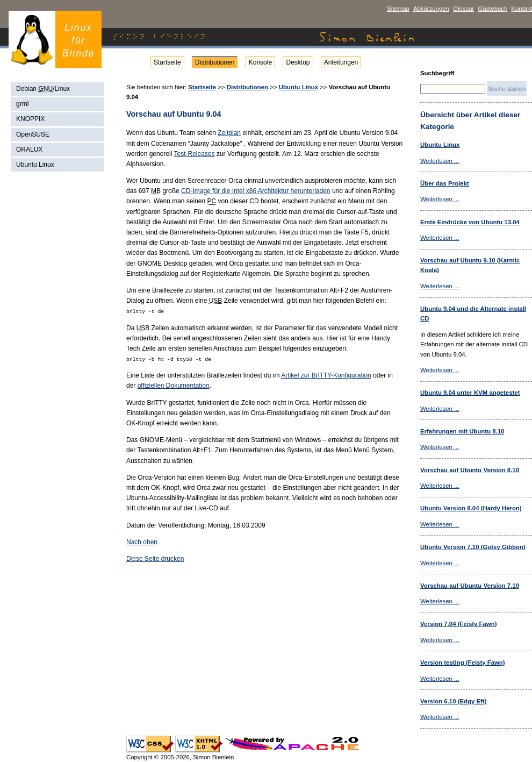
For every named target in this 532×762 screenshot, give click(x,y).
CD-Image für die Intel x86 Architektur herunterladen (256, 191)
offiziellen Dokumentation (174, 386)
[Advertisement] (59, 344)
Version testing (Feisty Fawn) (463, 663)
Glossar (463, 9)
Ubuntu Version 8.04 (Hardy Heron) (471, 508)
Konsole (260, 62)
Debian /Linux (43, 89)
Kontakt (522, 9)
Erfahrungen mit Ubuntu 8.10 (462, 431)
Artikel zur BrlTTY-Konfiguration (326, 375)
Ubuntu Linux (35, 165)
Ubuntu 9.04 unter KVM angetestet (470, 393)
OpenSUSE (33, 134)
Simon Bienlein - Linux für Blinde (55, 40)
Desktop (298, 62)
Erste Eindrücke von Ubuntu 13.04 (470, 222)
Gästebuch (493, 9)
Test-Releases (195, 154)
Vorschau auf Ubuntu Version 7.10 (470, 586)
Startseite (167, 62)
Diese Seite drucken (155, 559)
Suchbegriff (437, 73)
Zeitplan (229, 133)
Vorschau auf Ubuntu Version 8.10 (470, 470)
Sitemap (398, 9)
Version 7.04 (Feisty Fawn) (458, 624)
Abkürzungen (431, 9)
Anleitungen (341, 62)
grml (22, 104)
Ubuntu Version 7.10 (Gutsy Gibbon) (473, 547)
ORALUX (29, 149)
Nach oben (142, 542)
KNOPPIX (30, 119)
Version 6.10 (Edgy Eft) (453, 701)
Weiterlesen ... (440, 161)
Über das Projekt (445, 183)
